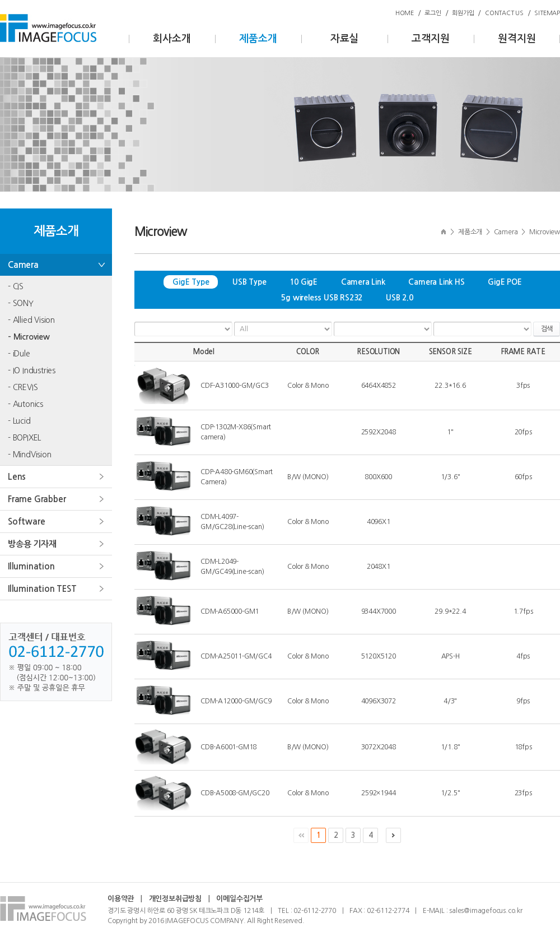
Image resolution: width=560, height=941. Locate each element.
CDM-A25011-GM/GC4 (236, 656)
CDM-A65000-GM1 (230, 611)
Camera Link (363, 282)
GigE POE (505, 282)
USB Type (249, 282)
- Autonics (25, 404)
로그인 (433, 13)
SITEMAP (547, 13)
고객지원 (430, 39)
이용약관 (121, 899)
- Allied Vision (31, 320)
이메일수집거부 (239, 899)
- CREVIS (23, 387)
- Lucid (19, 421)
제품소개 (258, 39)
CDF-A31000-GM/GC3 (235, 386)
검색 (547, 329)
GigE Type (191, 282)
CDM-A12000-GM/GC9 (236, 701)
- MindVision (30, 455)
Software (26, 522)
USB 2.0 (400, 298)
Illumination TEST (42, 589)
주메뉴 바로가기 (0, 0)
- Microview (29, 337)
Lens (17, 477)
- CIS (16, 286)
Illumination (31, 566)
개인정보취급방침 (175, 899)
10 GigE (304, 282)
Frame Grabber (37, 499)
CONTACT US (504, 13)
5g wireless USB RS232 (322, 298)
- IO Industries (32, 370)
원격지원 (517, 39)
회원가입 (463, 13)
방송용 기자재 (32, 544)
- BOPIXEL (24, 438)
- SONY (21, 303)
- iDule (19, 354)
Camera (23, 265)
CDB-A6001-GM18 (228, 747)
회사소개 (172, 39)
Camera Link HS (436, 282)
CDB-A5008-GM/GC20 (235, 793)
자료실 (344, 39)
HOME (405, 13)
